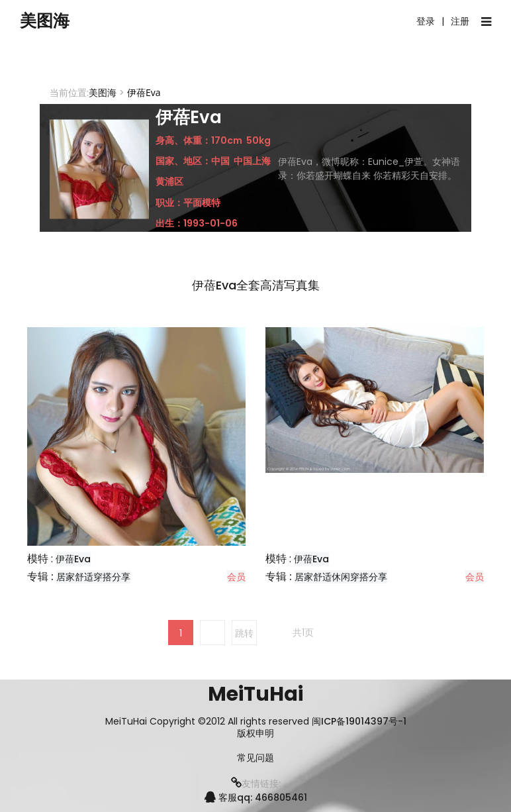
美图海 (50, 22)
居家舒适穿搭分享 (93, 577)
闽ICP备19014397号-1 (359, 721)
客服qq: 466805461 (256, 797)
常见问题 (255, 758)
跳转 (244, 633)
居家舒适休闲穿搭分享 (341, 577)
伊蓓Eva (73, 559)
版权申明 (255, 734)
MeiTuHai (255, 694)
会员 (236, 577)
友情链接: (256, 784)
